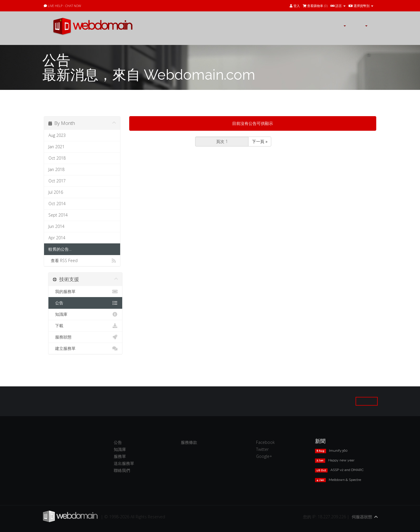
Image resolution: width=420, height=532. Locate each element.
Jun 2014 (56, 226)
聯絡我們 (122, 470)
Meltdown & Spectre (345, 480)
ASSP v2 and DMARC (347, 470)
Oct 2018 (57, 158)
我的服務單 (85, 292)
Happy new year (341, 460)
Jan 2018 (56, 169)
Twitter (262, 449)
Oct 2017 (57, 181)
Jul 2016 (56, 192)
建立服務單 (85, 348)
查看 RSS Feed (82, 261)
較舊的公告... (60, 249)
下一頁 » (260, 141)
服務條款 (189, 442)
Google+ (264, 456)
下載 (85, 326)
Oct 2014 (57, 204)
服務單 (120, 456)
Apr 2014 (57, 238)
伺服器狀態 (362, 517)
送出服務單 (124, 463)
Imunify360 (338, 451)
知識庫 (85, 314)
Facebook (265, 442)
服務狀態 (85, 337)
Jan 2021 (56, 147)
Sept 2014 (58, 215)
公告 (85, 303)
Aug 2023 (57, 135)
